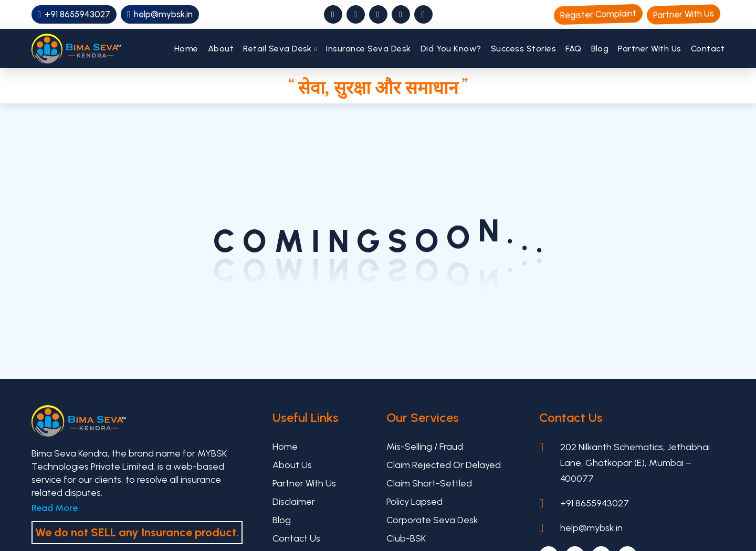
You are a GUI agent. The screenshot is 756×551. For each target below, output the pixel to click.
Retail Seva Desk (277, 49)
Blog (600, 49)
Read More (55, 508)
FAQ (573, 49)
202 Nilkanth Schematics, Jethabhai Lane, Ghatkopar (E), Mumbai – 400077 (635, 463)
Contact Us (296, 538)
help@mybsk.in (160, 14)
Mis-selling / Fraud (425, 447)
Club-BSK (406, 538)
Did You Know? (451, 49)
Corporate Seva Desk (432, 520)
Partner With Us (684, 14)
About (221, 49)
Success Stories (523, 49)
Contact (708, 49)
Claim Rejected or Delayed (444, 465)
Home (186, 49)
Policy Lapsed (414, 502)
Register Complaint (598, 14)
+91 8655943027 (74, 14)
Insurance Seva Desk (368, 49)
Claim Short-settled (429, 483)
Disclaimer (294, 502)
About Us (292, 465)
